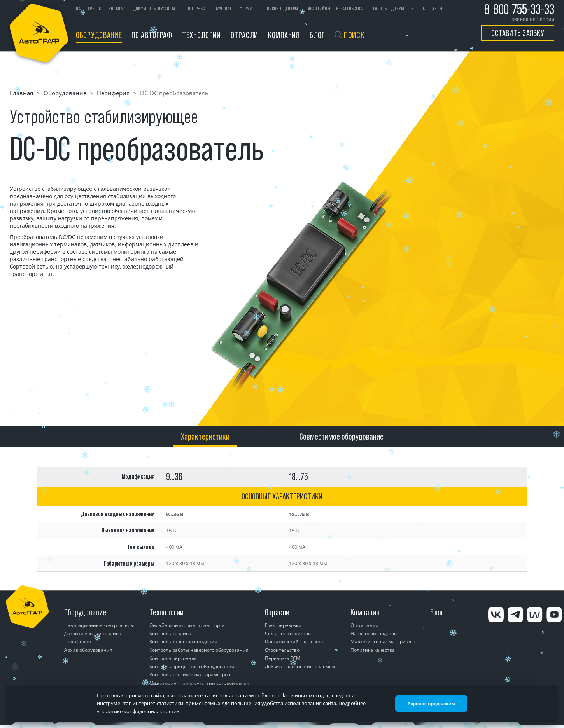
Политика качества (373, 650)
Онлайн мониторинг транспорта (187, 625)
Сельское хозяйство (288, 633)
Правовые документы (393, 9)
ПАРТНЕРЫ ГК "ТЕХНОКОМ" (101, 9)
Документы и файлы (154, 9)
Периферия (113, 93)
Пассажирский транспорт (294, 642)
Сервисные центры (279, 9)
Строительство (282, 650)
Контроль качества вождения (183, 642)
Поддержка (194, 9)
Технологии (201, 35)
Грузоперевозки (283, 625)
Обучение (223, 9)
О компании (364, 625)
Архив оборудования (88, 650)
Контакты (433, 9)
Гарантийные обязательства (335, 9)
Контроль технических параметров (190, 675)
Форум (246, 9)
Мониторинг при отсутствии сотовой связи (199, 683)
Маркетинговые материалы (383, 642)
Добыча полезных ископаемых (300, 666)
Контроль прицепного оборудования (192, 666)
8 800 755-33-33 (519, 9)
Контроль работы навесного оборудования (199, 650)
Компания (284, 35)
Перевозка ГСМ (283, 658)
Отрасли (244, 35)
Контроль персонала (173, 658)
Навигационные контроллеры (99, 625)
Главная (21, 93)
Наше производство (374, 633)
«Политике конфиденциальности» (138, 711)
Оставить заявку (518, 33)
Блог (317, 35)
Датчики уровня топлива (93, 633)
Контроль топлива (170, 633)
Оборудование (99, 35)
